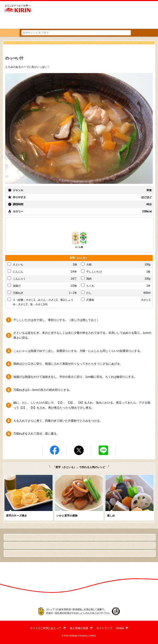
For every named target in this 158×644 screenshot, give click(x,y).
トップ (10, 33)
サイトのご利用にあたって (48, 628)
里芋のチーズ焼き (16, 516)
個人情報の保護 (81, 628)
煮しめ (111, 516)
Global (122, 628)
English (148, 23)
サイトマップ (104, 628)
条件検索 (148, 33)
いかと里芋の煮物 (67, 516)
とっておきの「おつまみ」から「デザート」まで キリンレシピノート (19, 22)
